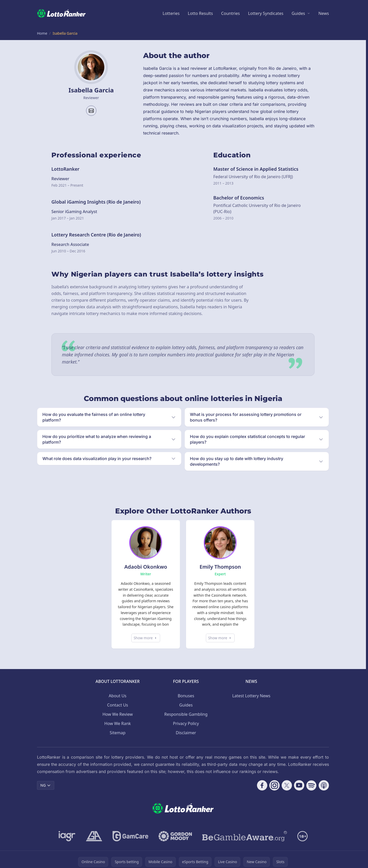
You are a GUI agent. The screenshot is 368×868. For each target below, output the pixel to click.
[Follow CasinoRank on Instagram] (274, 785)
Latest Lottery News (251, 696)
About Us (118, 696)
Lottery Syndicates (266, 13)
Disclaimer (186, 733)
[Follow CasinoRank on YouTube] (299, 785)
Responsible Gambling (186, 714)
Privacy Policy (186, 723)
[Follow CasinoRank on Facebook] (262, 785)
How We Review (118, 714)
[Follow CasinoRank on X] (287, 785)
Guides (298, 13)
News (324, 13)
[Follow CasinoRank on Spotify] (311, 785)
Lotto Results (200, 13)
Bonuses (186, 696)
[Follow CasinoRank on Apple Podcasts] (324, 785)
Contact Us (118, 705)
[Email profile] (91, 111)
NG (46, 785)
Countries (230, 13)
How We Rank (118, 723)
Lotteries (171, 13)
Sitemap (118, 733)
